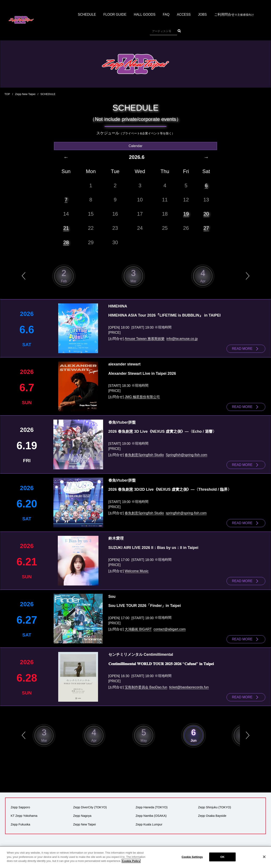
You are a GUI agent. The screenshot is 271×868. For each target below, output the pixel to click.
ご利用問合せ (235, 15)
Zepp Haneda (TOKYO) (151, 805)
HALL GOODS (145, 15)
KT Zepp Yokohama (24, 813)
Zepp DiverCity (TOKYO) (90, 805)
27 (206, 228)
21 (66, 228)
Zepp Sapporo (20, 805)
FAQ (166, 15)
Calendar (136, 146)
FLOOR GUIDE (115, 15)
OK (222, 857)
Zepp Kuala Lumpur (149, 822)
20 (206, 214)
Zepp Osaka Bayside (212, 813)
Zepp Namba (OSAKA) (151, 813)
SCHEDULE (86, 15)
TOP (7, 94)
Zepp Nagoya (82, 813)
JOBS (203, 15)
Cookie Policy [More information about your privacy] (131, 861)
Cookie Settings (192, 857)
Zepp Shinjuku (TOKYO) (214, 805)
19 (186, 214)
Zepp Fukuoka (20, 822)
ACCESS (184, 15)
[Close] (264, 857)
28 (66, 242)
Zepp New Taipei (25, 94)
